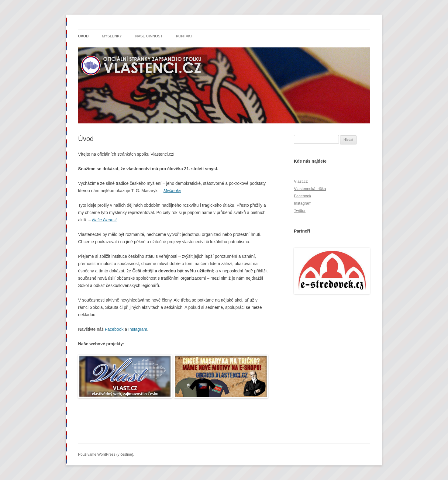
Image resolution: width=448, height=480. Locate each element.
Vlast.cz (301, 181)
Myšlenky (112, 36)
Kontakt (184, 36)
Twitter (300, 211)
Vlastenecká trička (310, 189)
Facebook (114, 329)
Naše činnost (149, 36)
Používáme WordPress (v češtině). (106, 454)
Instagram (138, 329)
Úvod (83, 36)
